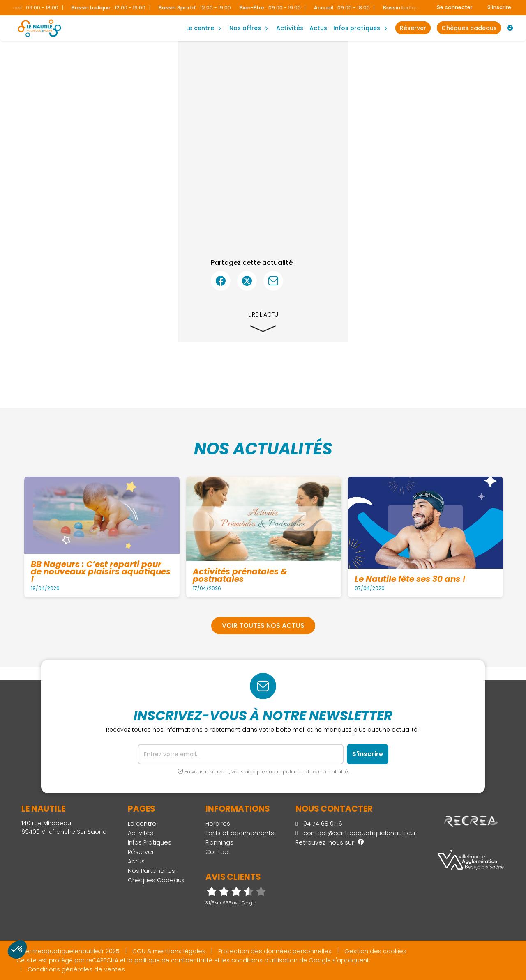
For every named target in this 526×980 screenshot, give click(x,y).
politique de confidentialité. (316, 772)
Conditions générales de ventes (76, 969)
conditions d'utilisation (264, 960)
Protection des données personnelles (275, 951)
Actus (318, 28)
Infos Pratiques (357, 28)
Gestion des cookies (375, 951)
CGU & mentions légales (169, 951)
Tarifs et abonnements (240, 833)
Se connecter (455, 7)
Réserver (141, 852)
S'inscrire (499, 7)
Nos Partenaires (151, 871)
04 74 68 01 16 (319, 824)
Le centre (142, 824)
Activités (290, 28)
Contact (218, 852)
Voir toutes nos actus (263, 625)
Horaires (218, 824)
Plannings (219, 842)
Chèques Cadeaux (156, 880)
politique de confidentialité (173, 960)
